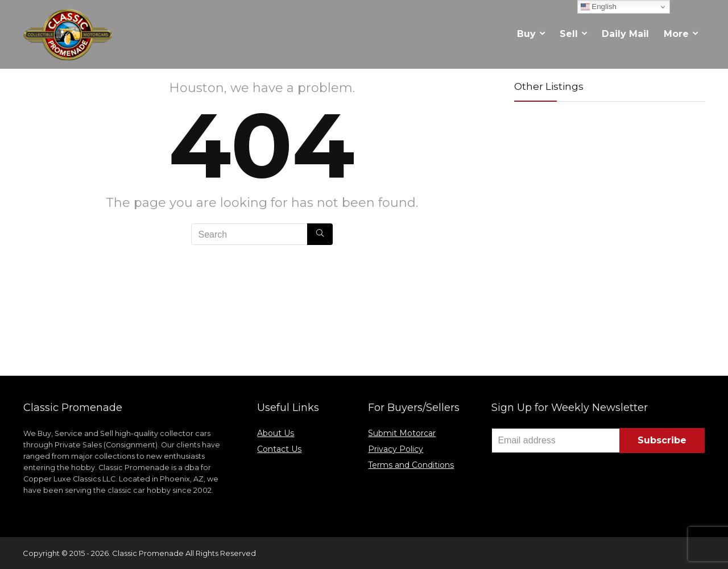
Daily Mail (625, 34)
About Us (276, 433)
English (599, 7)
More (676, 34)
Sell (569, 34)
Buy (526, 34)
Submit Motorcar (402, 433)
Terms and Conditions (411, 465)
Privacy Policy (396, 449)
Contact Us (279, 449)
